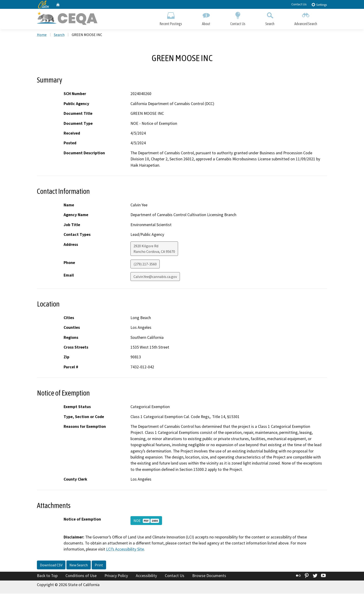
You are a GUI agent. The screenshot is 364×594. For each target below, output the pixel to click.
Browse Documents (209, 576)
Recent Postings (171, 18)
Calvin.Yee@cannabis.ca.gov (155, 277)
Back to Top (47, 576)
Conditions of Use (81, 576)
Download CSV (51, 565)
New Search (79, 565)
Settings (319, 5)
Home (42, 35)
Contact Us (299, 4)
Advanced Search (306, 18)
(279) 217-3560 (145, 264)
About (206, 18)
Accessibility (146, 576)
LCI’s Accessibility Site (125, 550)
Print (99, 565)
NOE (146, 521)
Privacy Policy (116, 576)
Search (270, 18)
